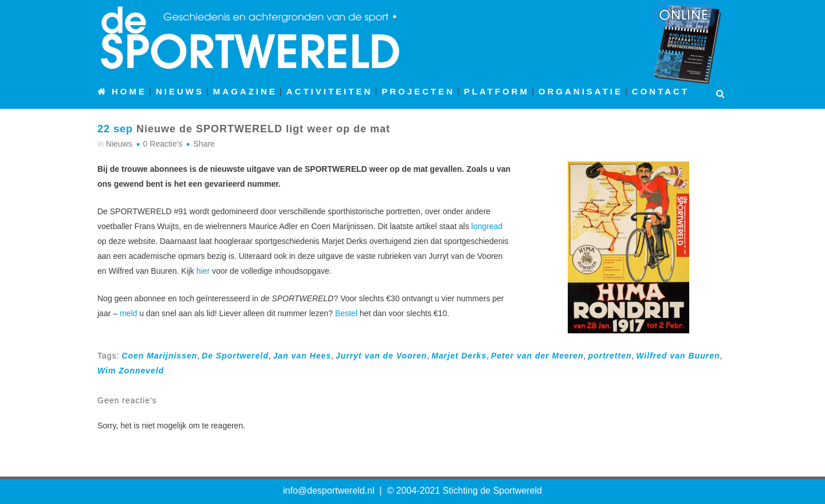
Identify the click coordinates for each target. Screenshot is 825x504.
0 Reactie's (163, 144)
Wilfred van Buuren (678, 356)
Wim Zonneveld (131, 371)
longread (487, 226)
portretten (610, 356)
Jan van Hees (302, 356)
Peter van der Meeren (537, 356)
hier (203, 271)
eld (132, 313)
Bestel (346, 313)
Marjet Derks (459, 356)
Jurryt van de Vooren (382, 356)
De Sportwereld (235, 356)
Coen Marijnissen (159, 356)
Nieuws (119, 144)
